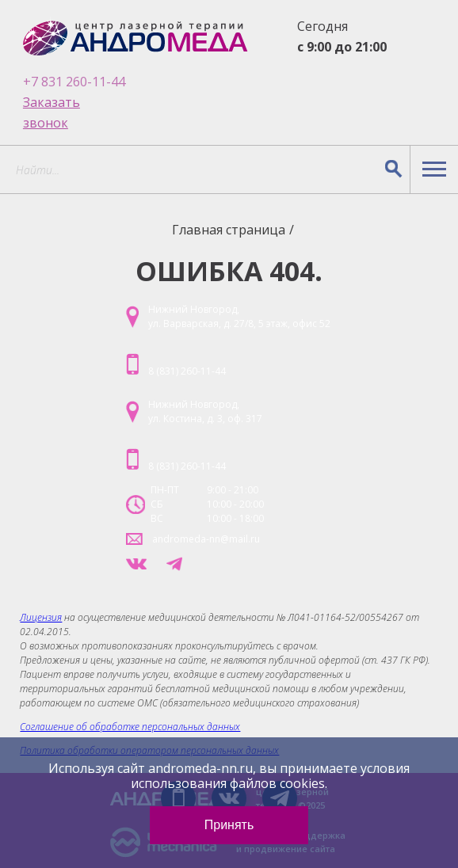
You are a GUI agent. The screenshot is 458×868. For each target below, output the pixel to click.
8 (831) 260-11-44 (187, 371)
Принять (229, 825)
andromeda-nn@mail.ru (206, 539)
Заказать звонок (52, 112)
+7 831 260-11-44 (74, 82)
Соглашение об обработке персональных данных (130, 727)
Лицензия (41, 617)
